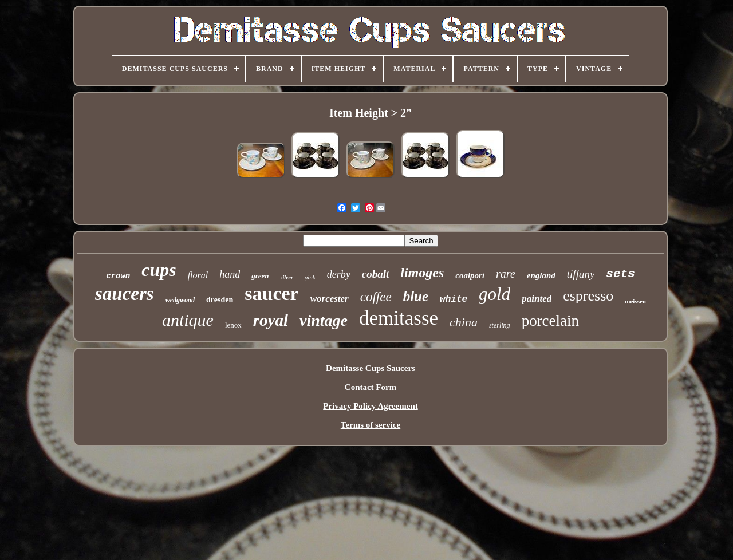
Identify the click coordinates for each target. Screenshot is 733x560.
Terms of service (371, 425)
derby (339, 274)
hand (230, 274)
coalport (470, 275)
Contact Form (371, 387)
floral (198, 275)
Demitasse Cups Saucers (371, 368)
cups (159, 270)
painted (537, 299)
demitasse (399, 318)
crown (118, 276)
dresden (220, 300)
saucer (271, 293)
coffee (376, 297)
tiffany (581, 274)
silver (287, 277)
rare (506, 274)
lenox (233, 325)
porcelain (550, 321)
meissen (635, 301)
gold (494, 294)
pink (310, 277)
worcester (330, 299)
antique (188, 320)
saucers (125, 294)
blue (416, 296)
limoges (422, 273)
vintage (324, 320)
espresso (588, 296)
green (260, 276)
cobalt (376, 274)
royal (271, 320)
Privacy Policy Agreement (371, 406)
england (541, 275)
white (454, 299)
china (464, 322)
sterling (500, 325)
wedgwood (180, 300)
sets (620, 274)
